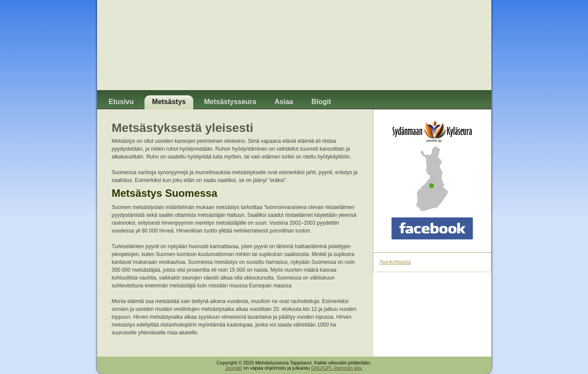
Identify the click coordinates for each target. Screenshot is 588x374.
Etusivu (121, 102)
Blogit (321, 102)
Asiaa (284, 102)
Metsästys (169, 102)
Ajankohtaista (395, 262)
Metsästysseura (230, 102)
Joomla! (234, 368)
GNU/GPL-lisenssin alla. (337, 368)
